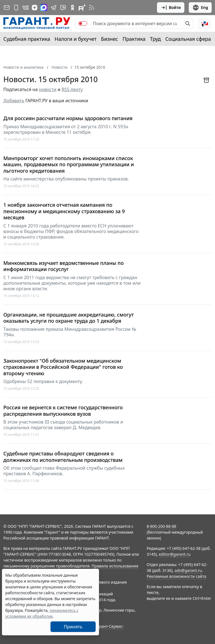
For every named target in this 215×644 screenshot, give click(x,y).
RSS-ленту (72, 89)
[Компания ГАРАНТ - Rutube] (82, 8)
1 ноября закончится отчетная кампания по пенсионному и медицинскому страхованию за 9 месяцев (64, 211)
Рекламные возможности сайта (177, 576)
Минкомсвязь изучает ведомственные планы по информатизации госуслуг (64, 266)
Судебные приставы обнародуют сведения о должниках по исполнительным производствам (63, 457)
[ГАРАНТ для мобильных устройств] (16, 8)
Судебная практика (27, 39)
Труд (155, 39)
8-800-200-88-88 (161, 526)
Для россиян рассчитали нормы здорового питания (68, 118)
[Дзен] (35, 8)
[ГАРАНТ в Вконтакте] (26, 8)
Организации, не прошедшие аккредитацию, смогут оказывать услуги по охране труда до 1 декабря (69, 318)
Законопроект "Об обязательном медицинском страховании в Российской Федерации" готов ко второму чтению (63, 367)
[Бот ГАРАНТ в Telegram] (63, 8)
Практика (134, 39)
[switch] (83, 23)
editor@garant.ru (175, 554)
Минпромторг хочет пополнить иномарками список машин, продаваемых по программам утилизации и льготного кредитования (69, 165)
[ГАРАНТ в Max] (44, 8)
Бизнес (109, 39)
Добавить (14, 101)
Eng (200, 8)
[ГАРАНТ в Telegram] (54, 8)
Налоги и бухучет (76, 39)
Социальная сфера (188, 39)
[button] (205, 23)
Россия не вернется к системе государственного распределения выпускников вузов (63, 411)
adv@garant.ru (188, 570)
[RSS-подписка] (91, 8)
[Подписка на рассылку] (7, 8)
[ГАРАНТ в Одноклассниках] (73, 8)
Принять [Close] (73, 627)
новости (48, 89)
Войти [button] (171, 8)
